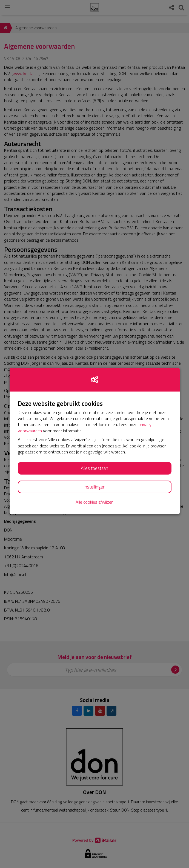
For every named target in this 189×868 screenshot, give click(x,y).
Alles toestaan (94, 468)
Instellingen (94, 487)
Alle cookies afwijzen (94, 502)
